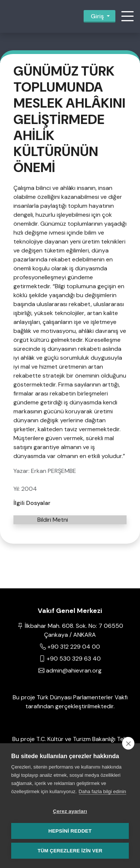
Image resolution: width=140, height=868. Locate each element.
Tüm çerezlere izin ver (70, 851)
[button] (127, 16)
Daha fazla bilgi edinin (102, 791)
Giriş (97, 16)
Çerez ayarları (70, 811)
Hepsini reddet (70, 831)
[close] (128, 743)
